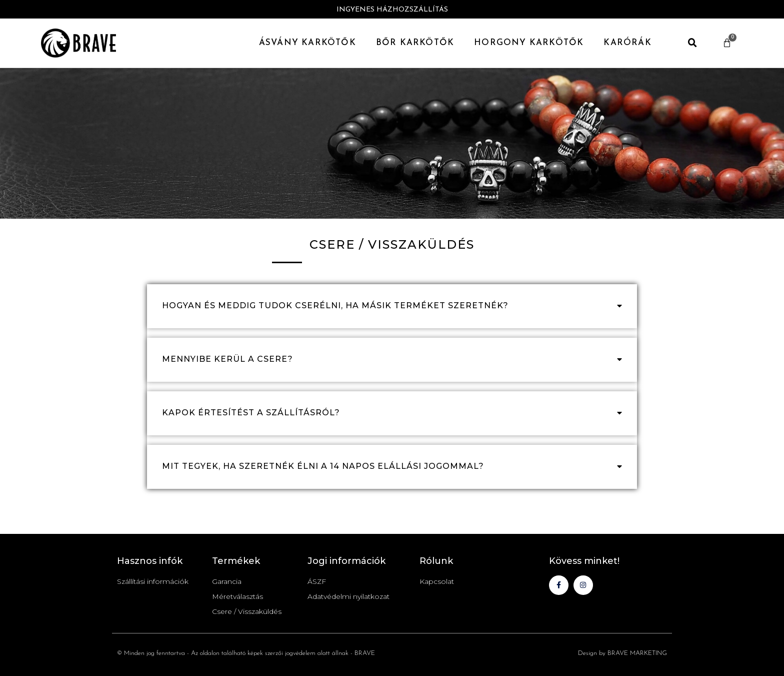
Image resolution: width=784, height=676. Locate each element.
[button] (692, 43)
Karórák (627, 43)
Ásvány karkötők (307, 43)
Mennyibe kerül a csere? (227, 359)
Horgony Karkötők (529, 43)
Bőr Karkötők (415, 43)
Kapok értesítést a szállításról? (251, 413)
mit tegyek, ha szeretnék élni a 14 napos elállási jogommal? (323, 466)
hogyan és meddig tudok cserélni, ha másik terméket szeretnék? (335, 305)
